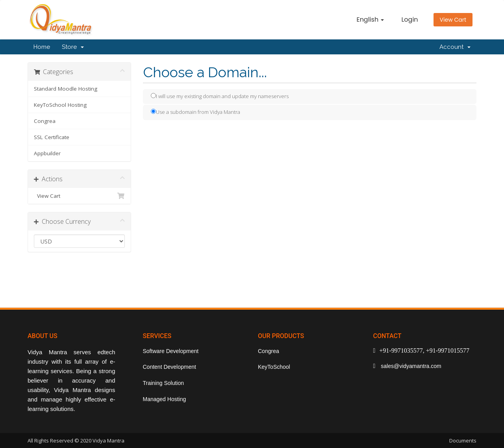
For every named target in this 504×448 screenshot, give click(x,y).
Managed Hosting (165, 399)
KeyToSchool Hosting (60, 105)
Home (42, 47)
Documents (463, 441)
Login (409, 20)
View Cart (453, 20)
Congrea (45, 121)
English (370, 20)
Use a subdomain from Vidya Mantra (195, 112)
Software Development (171, 351)
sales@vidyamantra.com (410, 366)
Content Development (170, 367)
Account (455, 47)
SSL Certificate (52, 137)
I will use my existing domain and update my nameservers (220, 96)
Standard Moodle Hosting (66, 89)
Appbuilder (47, 153)
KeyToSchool (274, 367)
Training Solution (164, 383)
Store (73, 47)
